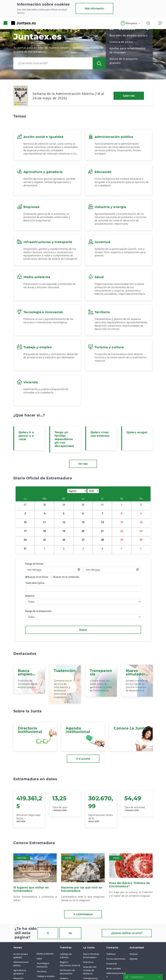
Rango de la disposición (38, 611)
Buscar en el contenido (66, 577)
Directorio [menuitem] (88, 962)
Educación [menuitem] (18, 978)
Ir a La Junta (83, 759)
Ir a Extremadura (83, 914)
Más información (94, 9)
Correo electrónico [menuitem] (116, 959)
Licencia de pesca (121, 42)
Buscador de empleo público (129, 35)
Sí (48, 933)
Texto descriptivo (35, 583)
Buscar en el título (38, 577)
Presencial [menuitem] (112, 964)
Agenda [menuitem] (133, 959)
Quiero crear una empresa (100, 434)
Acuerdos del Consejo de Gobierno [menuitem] (90, 970)
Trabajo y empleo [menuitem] (46, 976)
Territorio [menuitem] (42, 971)
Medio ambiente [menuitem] (45, 954)
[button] (131, 23)
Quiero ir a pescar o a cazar (26, 436)
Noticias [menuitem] (134, 954)
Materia (30, 596)
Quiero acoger (137, 432)
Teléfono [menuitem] (111, 954)
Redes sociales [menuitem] (114, 968)
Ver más (83, 464)
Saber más (129, 96)
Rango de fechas (34, 564)
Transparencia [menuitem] (90, 978)
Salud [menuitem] (39, 958)
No (70, 933)
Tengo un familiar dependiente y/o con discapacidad (64, 439)
